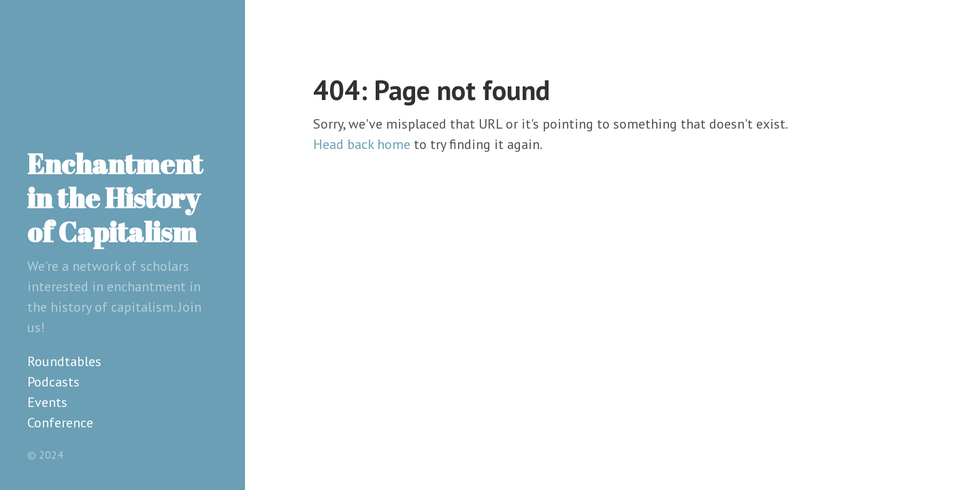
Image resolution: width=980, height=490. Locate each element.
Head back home (362, 144)
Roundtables (64, 361)
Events (47, 402)
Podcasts (53, 382)
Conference (60, 423)
